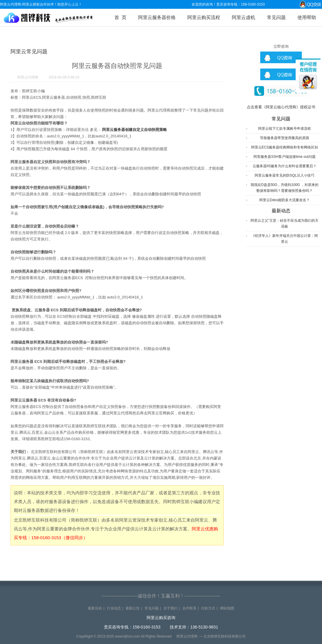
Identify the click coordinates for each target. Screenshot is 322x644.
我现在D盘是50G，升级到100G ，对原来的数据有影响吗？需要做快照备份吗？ (285, 188)
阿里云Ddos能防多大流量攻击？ (285, 200)
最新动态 (281, 211)
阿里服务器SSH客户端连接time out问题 (284, 157)
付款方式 (208, 608)
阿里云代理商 (28, 77)
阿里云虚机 (244, 17)
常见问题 (276, 17)
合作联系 (189, 608)
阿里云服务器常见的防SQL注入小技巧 (285, 175)
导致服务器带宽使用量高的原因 (285, 138)
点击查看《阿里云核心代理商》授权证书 (281, 107)
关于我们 (170, 608)
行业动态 (114, 608)
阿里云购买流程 (204, 17)
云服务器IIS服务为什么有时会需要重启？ (285, 166)
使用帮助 (307, 17)
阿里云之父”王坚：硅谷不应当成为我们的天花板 (285, 223)
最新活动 (95, 608)
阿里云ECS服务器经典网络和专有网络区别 (285, 147)
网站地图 (227, 608)
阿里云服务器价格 (157, 17)
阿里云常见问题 (29, 52)
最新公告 (133, 608)
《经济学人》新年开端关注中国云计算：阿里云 (285, 239)
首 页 (120, 17)
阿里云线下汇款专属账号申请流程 (285, 129)
